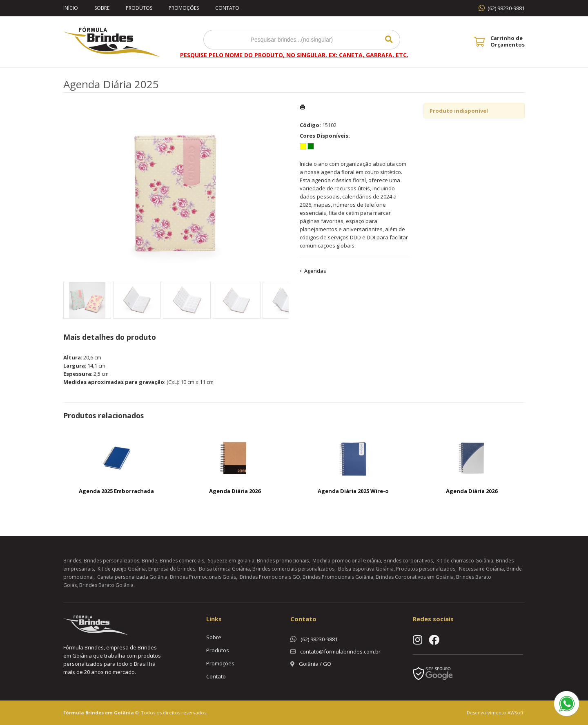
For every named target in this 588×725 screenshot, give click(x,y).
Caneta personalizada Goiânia (132, 577)
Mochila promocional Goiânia (347, 561)
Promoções (184, 8)
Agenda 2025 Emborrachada (116, 491)
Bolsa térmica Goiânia (224, 569)
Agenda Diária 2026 (235, 491)
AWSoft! (516, 713)
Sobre (102, 8)
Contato (227, 8)
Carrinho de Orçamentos (508, 41)
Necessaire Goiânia (481, 569)
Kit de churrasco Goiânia (465, 561)
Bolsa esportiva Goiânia (366, 569)
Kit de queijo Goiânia (122, 569)
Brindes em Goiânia (110, 713)
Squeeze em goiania (231, 561)
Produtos (139, 8)
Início (71, 8)
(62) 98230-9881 (506, 8)
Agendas (315, 271)
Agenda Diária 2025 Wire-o (353, 491)
